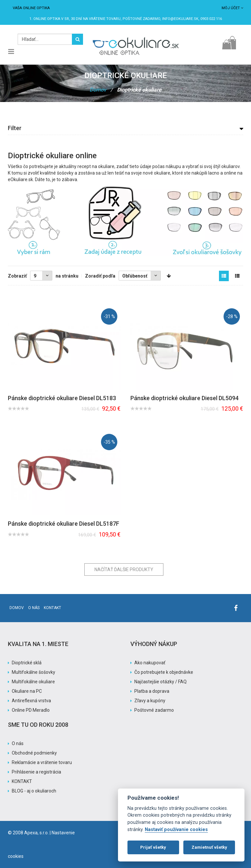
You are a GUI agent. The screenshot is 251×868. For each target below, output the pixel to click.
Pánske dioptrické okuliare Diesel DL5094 (184, 398)
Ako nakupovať (150, 663)
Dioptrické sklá (27, 663)
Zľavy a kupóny (150, 701)
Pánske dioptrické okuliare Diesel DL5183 (62, 398)
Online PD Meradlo (31, 710)
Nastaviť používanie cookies (176, 830)
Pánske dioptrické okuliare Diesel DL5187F (64, 524)
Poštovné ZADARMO (141, 19)
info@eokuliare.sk (180, 19)
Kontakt (52, 608)
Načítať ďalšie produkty (124, 570)
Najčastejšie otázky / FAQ (160, 682)
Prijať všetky (153, 847)
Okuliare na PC (27, 691)
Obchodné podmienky (34, 753)
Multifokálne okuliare (33, 682)
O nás (34, 608)
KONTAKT (22, 781)
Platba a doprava (152, 691)
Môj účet (232, 8)
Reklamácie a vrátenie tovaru (42, 762)
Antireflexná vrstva (31, 701)
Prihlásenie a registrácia (36, 772)
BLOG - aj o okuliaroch (34, 791)
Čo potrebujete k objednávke (164, 672)
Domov (98, 90)
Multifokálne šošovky (33, 672)
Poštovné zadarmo (154, 710)
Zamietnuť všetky (209, 847)
